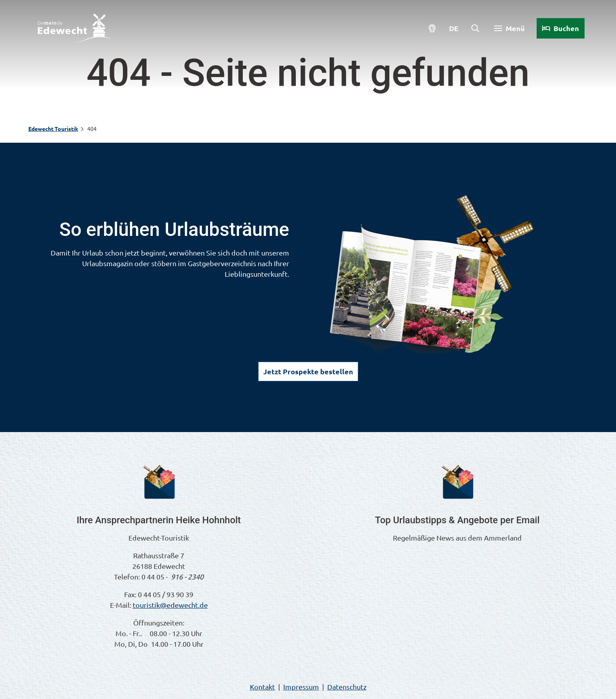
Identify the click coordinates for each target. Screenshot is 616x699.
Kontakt (262, 687)
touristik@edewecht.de (170, 605)
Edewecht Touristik (53, 129)
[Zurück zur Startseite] (74, 28)
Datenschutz (347, 687)
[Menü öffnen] (510, 28)
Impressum (301, 687)
